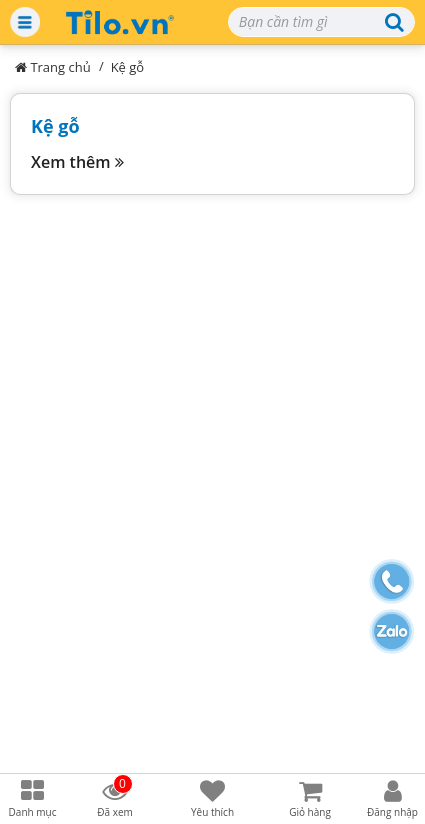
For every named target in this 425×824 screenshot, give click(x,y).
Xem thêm (77, 162)
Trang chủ (53, 67)
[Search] (321, 22)
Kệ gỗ (128, 67)
